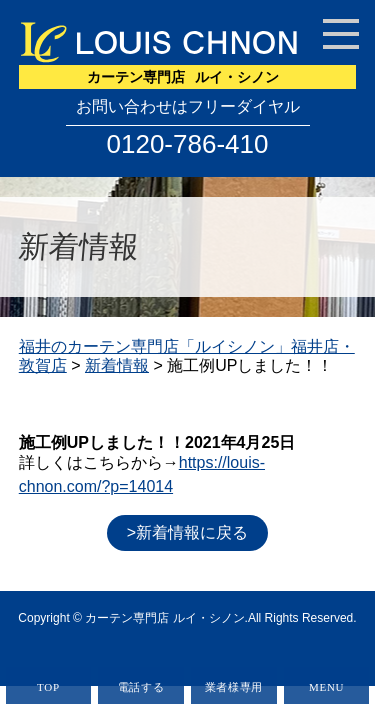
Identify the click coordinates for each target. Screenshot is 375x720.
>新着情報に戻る (187, 532)
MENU (326, 687)
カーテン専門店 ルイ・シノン (164, 618)
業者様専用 (234, 687)
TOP (48, 687)
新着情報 (117, 365)
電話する (141, 687)
